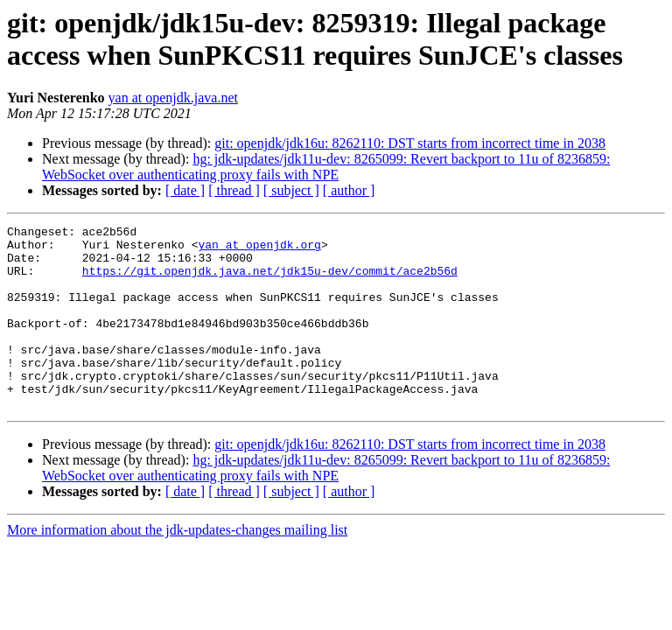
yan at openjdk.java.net (173, 98)
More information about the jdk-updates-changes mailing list (177, 567)
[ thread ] (234, 190)
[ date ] (185, 190)
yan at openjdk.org (259, 249)
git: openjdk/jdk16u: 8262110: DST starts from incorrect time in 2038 (410, 143)
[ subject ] (291, 190)
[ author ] (349, 190)
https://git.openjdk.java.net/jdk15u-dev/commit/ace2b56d (270, 281)
